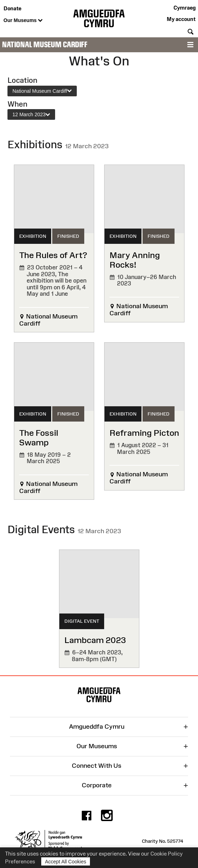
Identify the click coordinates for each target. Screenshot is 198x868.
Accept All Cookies (66, 861)
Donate (12, 8)
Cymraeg (184, 8)
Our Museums (23, 21)
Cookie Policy (167, 854)
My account (181, 19)
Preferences (20, 861)
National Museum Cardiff (45, 45)
